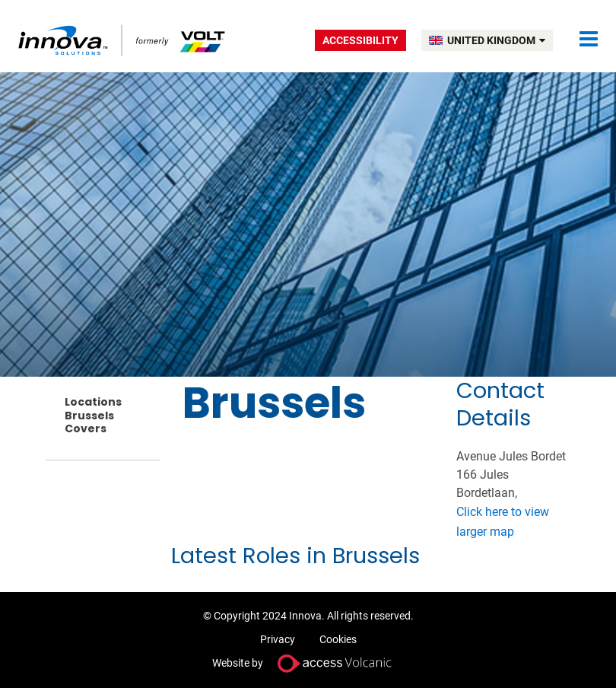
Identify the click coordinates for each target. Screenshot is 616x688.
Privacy (278, 639)
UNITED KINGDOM (496, 40)
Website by (308, 663)
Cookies (338, 639)
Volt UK (123, 40)
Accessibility (360, 40)
